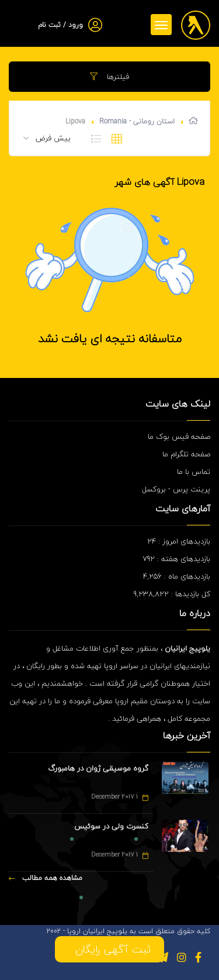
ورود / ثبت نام (60, 25)
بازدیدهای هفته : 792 (176, 559)
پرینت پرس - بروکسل (176, 489)
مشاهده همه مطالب (46, 878)
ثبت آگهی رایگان (109, 949)
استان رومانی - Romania (137, 121)
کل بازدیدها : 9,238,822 (172, 594)
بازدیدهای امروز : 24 (179, 541)
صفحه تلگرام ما (186, 454)
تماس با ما (194, 472)
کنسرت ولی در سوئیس (111, 826)
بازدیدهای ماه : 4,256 (177, 576)
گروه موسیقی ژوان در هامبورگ (98, 768)
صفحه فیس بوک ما (179, 436)
